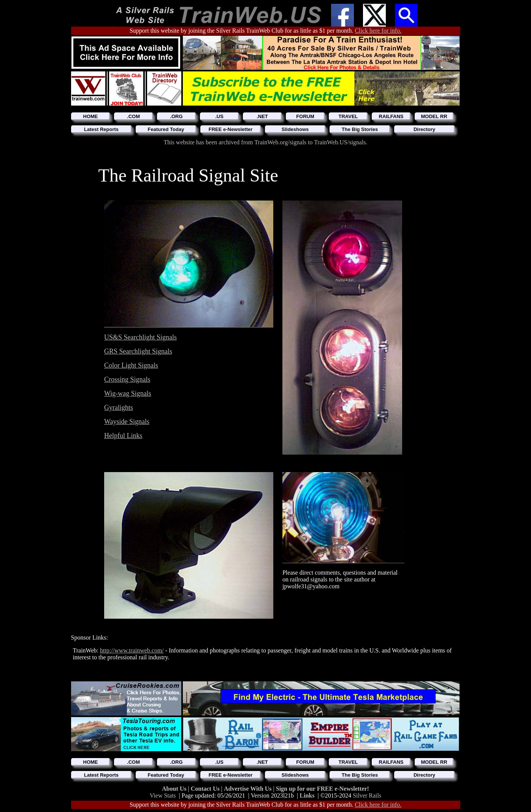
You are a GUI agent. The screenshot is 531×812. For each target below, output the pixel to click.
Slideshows (295, 129)
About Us (175, 789)
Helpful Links (123, 436)
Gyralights (119, 408)
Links (307, 795)
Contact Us (206, 789)
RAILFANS (391, 116)
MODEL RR (434, 116)
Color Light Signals (131, 365)
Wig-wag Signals (128, 393)
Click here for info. (378, 31)
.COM (133, 116)
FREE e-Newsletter (231, 129)
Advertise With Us (249, 789)
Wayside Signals (127, 422)
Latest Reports (101, 129)
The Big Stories (360, 129)
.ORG (176, 116)
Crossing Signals (127, 379)
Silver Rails (367, 795)
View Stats (163, 795)
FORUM (305, 116)
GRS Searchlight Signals (138, 351)
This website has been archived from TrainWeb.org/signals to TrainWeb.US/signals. (265, 142)
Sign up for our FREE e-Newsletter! (323, 789)
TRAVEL (348, 116)
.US (219, 116)
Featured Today (166, 129)
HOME (91, 116)
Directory (424, 129)
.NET (262, 116)
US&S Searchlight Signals (140, 337)
